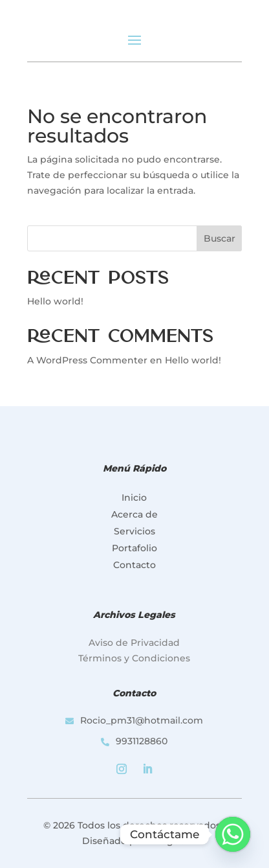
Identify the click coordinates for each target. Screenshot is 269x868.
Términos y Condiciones (134, 658)
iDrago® (167, 841)
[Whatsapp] (233, 834)
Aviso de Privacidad (134, 643)
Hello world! (55, 301)
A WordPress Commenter (87, 360)
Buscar (220, 238)
